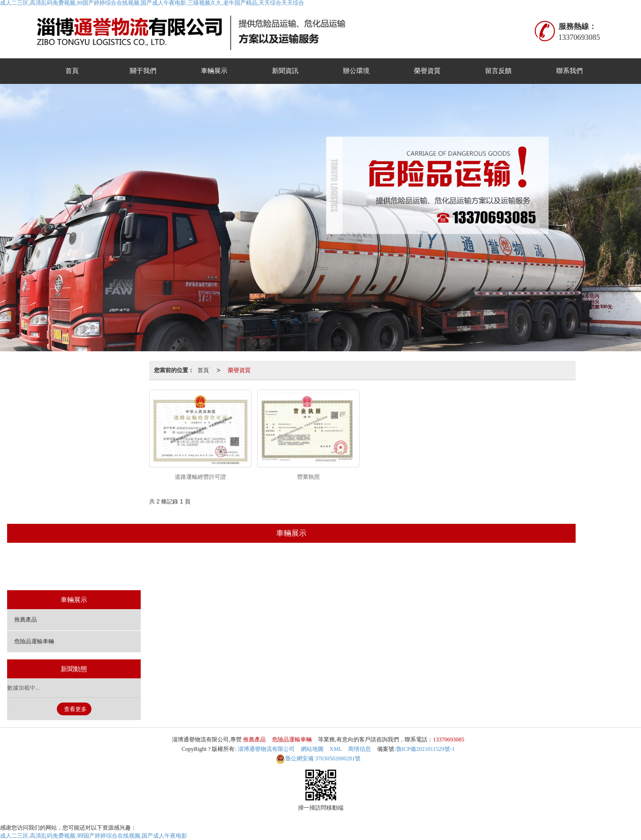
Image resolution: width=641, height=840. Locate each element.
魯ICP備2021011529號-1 (425, 749)
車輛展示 (214, 71)
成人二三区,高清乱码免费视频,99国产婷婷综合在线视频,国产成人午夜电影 (94, 836)
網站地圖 (312, 749)
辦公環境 (356, 71)
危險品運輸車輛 (313, 567)
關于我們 (143, 71)
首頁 (72, 71)
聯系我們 (569, 71)
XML (336, 749)
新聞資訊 (285, 71)
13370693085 (449, 740)
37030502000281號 (318, 758)
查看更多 (75, 709)
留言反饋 (498, 71)
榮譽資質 (427, 71)
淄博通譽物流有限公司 (266, 749)
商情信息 (360, 749)
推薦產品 (257, 567)
